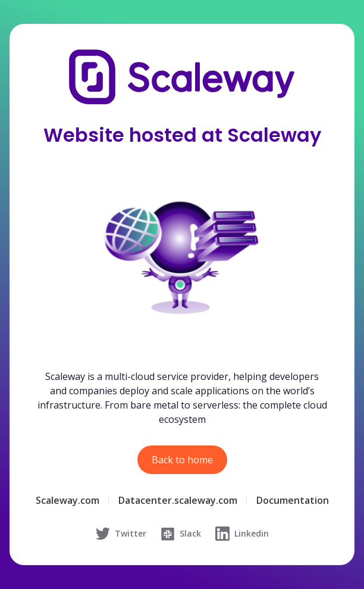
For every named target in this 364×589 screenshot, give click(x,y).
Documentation (293, 500)
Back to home (182, 460)
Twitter (121, 534)
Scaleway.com (68, 500)
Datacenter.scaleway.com (178, 500)
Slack (181, 534)
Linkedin (242, 534)
